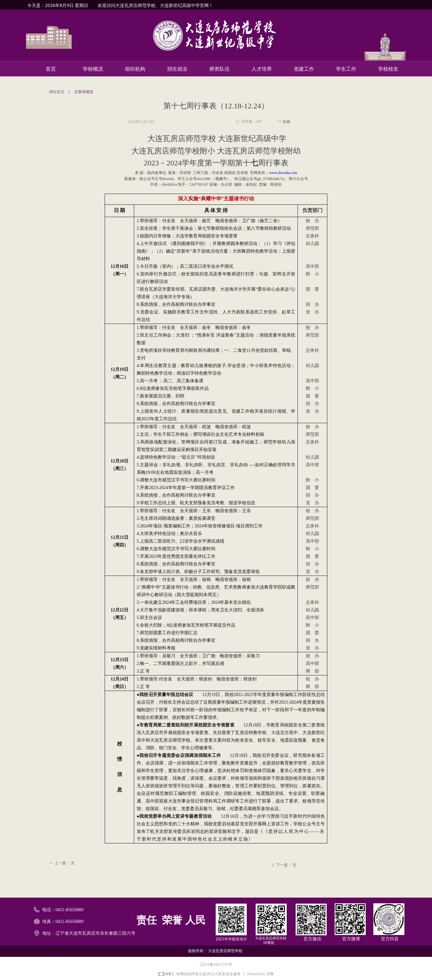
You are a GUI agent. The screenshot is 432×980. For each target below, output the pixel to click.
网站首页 (57, 92)
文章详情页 (84, 92)
